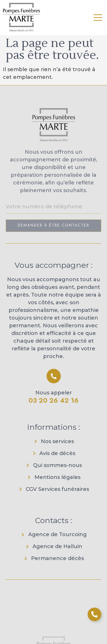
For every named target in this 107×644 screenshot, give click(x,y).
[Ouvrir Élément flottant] (94, 614)
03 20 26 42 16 (53, 400)
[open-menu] (98, 18)
